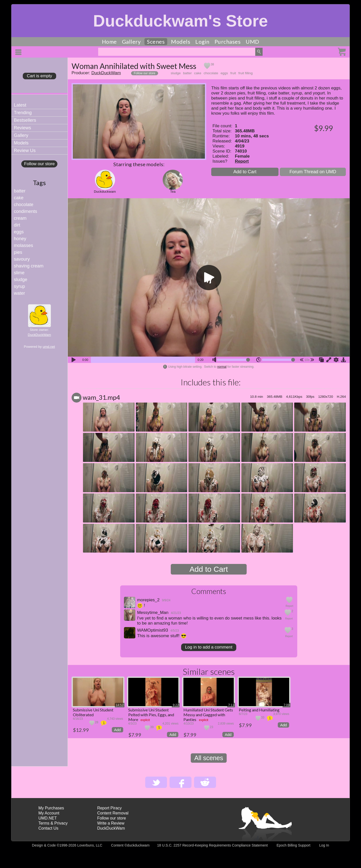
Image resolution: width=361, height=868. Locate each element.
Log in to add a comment (209, 647)
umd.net (49, 347)
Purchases (228, 42)
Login (202, 42)
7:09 (286, 705)
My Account (49, 813)
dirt (17, 225)
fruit (233, 73)
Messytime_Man (153, 613)
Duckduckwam (105, 192)
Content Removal (113, 813)
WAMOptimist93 (153, 630)
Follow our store (39, 164)
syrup (19, 286)
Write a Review (111, 823)
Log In (324, 845)
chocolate (24, 205)
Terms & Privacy (53, 823)
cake (19, 198)
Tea (173, 192)
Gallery (131, 42)
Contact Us (48, 828)
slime (19, 273)
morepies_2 (148, 600)
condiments (26, 211)
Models (181, 42)
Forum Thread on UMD (313, 172)
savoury (22, 259)
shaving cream (29, 266)
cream (20, 218)
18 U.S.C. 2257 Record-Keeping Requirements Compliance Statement (212, 845)
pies (18, 252)
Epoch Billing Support (293, 845)
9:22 (176, 705)
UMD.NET (48, 818)
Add (118, 730)
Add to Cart (245, 172)
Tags (39, 183)
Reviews (23, 128)
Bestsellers (25, 120)
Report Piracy (109, 808)
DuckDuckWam (39, 335)
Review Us (25, 151)
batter (20, 191)
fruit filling (246, 73)
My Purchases (51, 808)
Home (109, 42)
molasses (24, 245)
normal (222, 367)
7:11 (231, 705)
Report (242, 161)
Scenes (156, 42)
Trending (23, 113)
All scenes (209, 758)
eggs (19, 232)
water (19, 293)
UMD (252, 42)
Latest (20, 105)
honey (20, 239)
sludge (21, 280)
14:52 (120, 705)
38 (212, 64)
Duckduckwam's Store (180, 21)
